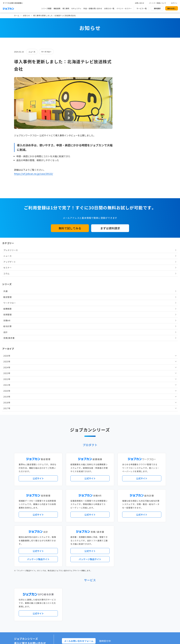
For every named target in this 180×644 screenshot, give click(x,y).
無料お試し (172, 8)
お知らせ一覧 (109, 8)
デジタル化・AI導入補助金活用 (81, 577)
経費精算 (127, 121)
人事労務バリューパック (79, 573)
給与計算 (127, 139)
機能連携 (57, 8)
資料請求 (157, 8)
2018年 (126, 215)
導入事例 (66, 8)
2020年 (126, 203)
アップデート (129, 74)
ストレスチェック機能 (78, 582)
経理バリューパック (98, 573)
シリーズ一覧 (74, 593)
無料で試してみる (70, 290)
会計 (125, 145)
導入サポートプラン (96, 582)
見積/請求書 (128, 150)
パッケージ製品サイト (38, 444)
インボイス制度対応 (140, 577)
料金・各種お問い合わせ (93, 8)
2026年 (126, 168)
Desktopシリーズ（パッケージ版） (95, 593)
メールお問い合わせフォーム (79, 526)
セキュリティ (76, 8)
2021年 (126, 197)
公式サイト (38, 364)
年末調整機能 (148, 573)
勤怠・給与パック (115, 573)
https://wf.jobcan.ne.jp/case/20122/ (34, 174)
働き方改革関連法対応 (104, 577)
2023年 (126, 186)
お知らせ (26, 15)
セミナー (127, 80)
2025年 (126, 174)
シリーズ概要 (46, 8)
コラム (126, 86)
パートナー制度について (158, 3)
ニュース (32, 52)
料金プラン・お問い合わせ (80, 640)
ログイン (174, 3)
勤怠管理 (127, 110)
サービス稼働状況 (115, 561)
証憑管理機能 (155, 577)
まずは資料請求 (110, 290)
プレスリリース (130, 63)
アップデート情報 (99, 561)
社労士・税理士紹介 (93, 605)
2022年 (126, 192)
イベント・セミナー (124, 8)
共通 (125, 104)
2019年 (126, 209)
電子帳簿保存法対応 (123, 577)
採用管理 (127, 127)
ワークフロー (46, 52)
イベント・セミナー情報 (79, 628)
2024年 (126, 180)
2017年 (126, 221)
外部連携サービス (76, 605)
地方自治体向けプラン (132, 573)
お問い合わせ (139, 3)
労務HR (126, 133)
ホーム (17, 15)
